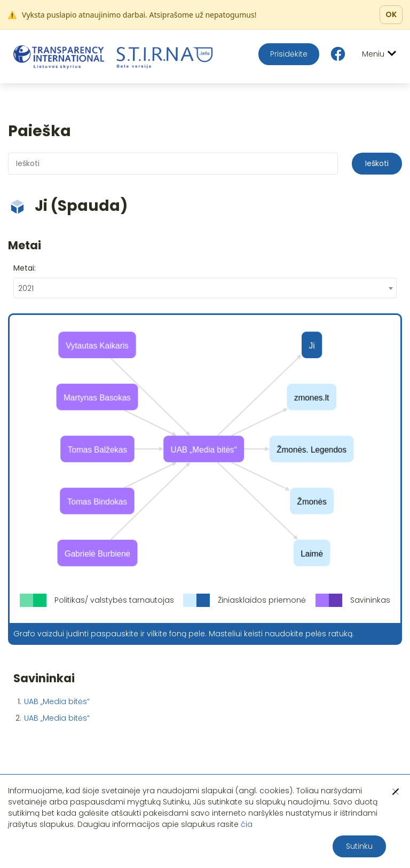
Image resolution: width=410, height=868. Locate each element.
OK (391, 14)
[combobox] (205, 288)
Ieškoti (377, 163)
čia (247, 824)
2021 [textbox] (26, 288)
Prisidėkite (289, 54)
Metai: (25, 268)
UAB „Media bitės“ (57, 701)
